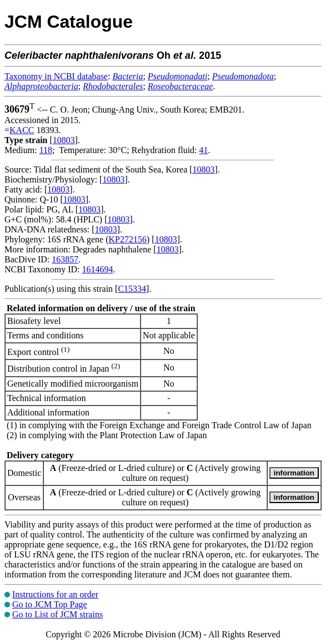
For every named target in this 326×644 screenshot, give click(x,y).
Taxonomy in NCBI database (56, 76)
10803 (64, 140)
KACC (22, 130)
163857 (65, 259)
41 (204, 150)
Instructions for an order (55, 594)
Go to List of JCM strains (57, 614)
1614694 (97, 269)
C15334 (132, 289)
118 (46, 150)
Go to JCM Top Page (50, 604)
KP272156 (128, 239)
